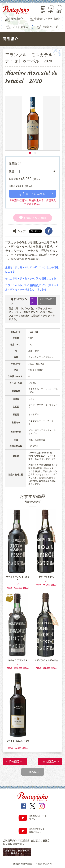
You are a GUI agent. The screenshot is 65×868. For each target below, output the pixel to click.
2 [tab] (35, 153)
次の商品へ (50, 761)
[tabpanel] (32, 123)
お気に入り (28, 218)
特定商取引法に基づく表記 (34, 840)
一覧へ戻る (33, 772)
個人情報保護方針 (14, 844)
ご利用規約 (10, 840)
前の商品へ (15, 761)
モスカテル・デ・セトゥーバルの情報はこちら (31, 278)
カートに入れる (32, 194)
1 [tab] (30, 153)
